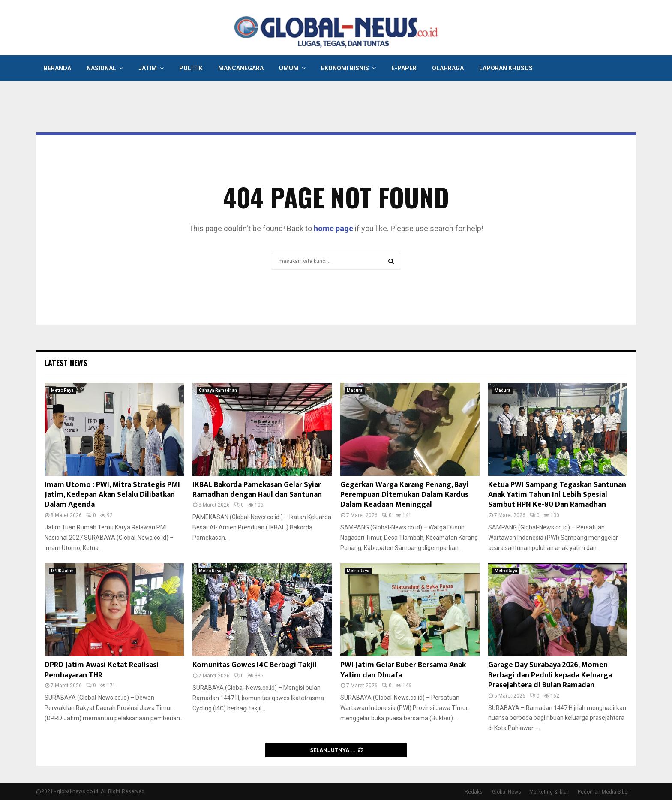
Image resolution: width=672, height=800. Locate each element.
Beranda (57, 68)
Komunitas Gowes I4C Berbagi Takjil (255, 665)
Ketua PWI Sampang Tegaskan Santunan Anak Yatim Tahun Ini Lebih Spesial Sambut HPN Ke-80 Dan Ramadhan (557, 495)
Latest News (66, 363)
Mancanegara (241, 68)
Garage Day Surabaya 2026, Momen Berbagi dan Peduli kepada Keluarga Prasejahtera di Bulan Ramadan (550, 675)
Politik (191, 68)
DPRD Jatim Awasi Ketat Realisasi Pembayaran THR (102, 670)
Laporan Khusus (506, 68)
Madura (355, 390)
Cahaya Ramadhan (218, 390)
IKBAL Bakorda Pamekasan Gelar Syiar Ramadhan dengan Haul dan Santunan (257, 490)
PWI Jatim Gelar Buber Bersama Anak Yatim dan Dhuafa (403, 670)
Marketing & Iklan (549, 792)
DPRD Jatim (62, 571)
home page (333, 228)
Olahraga (448, 68)
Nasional (101, 68)
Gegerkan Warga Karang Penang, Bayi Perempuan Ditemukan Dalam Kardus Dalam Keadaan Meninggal (404, 495)
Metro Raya (62, 390)
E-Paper (404, 68)
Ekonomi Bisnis (345, 68)
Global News (507, 792)
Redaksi (474, 792)
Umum (289, 68)
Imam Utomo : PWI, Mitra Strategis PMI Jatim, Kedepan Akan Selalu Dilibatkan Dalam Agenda (112, 495)
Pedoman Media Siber (603, 792)
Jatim (148, 68)
